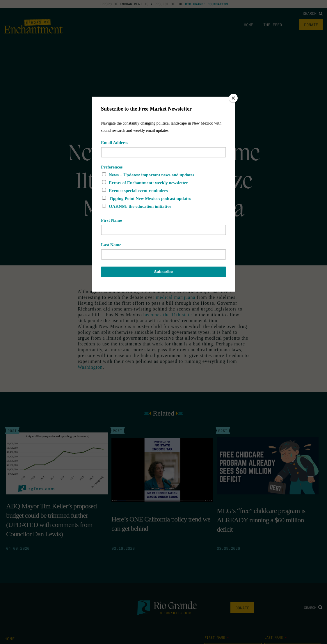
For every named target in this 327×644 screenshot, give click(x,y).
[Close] (233, 98)
